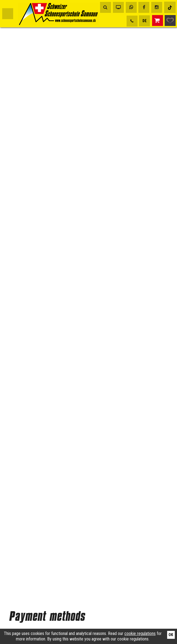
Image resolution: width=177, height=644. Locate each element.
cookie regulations (140, 633)
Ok (171, 635)
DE (145, 21)
